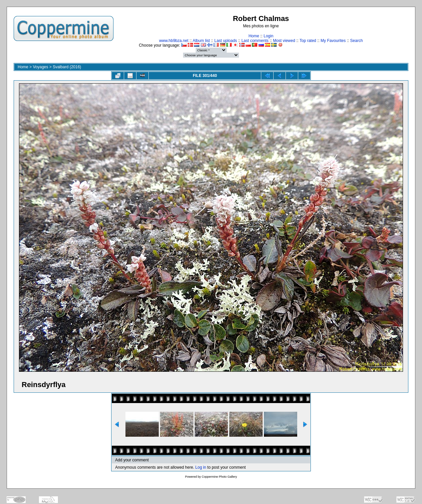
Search (356, 41)
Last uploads (226, 41)
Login (268, 36)
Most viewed (284, 41)
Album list (201, 41)
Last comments (255, 41)
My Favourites (333, 41)
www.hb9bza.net (174, 41)
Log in (201, 467)
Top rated (308, 41)
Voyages (41, 67)
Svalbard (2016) (67, 67)
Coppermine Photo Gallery (219, 477)
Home (254, 36)
